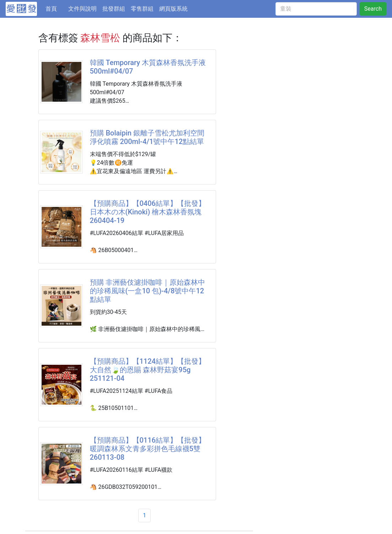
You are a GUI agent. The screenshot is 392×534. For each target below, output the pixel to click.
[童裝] (316, 9)
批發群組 (114, 9)
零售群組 (142, 9)
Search (373, 9)
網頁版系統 (173, 9)
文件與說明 (82, 9)
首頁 (55, 8)
